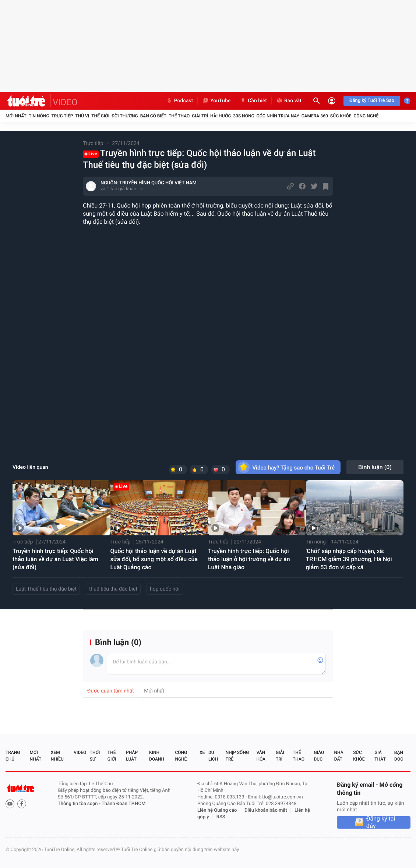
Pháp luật (132, 756)
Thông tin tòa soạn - (80, 804)
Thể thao (179, 116)
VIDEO (65, 102)
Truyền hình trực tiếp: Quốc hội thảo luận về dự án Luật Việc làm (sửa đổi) (55, 559)
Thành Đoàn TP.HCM (124, 804)
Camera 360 (315, 116)
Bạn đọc (399, 756)
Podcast (180, 101)
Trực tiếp (62, 116)
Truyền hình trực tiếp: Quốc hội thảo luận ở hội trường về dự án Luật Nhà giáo (249, 559)
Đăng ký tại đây (381, 822)
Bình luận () (375, 467)
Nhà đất (339, 756)
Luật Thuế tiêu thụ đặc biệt (46, 589)
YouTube (216, 101)
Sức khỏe (341, 116)
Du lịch (213, 756)
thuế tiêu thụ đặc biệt (113, 589)
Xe (202, 752)
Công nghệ (366, 116)
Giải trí (200, 116)
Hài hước (221, 116)
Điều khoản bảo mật (266, 810)
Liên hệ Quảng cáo (217, 810)
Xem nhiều (57, 756)
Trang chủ (13, 756)
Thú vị (82, 116)
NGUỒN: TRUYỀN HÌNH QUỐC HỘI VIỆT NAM (149, 183)
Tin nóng (39, 116)
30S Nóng (244, 116)
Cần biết (253, 101)
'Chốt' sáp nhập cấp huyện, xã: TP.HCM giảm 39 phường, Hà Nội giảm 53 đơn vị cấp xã (349, 559)
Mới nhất (16, 116)
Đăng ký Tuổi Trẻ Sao (372, 101)
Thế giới (100, 116)
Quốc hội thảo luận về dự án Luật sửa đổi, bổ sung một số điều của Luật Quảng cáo (154, 559)
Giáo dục (319, 756)
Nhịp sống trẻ (237, 756)
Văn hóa (261, 756)
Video (80, 752)
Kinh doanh (157, 756)
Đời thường (125, 116)
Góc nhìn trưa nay (278, 116)
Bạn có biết (153, 116)
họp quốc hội (165, 589)
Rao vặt (289, 101)
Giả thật (380, 756)
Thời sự (95, 756)
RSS (221, 817)
